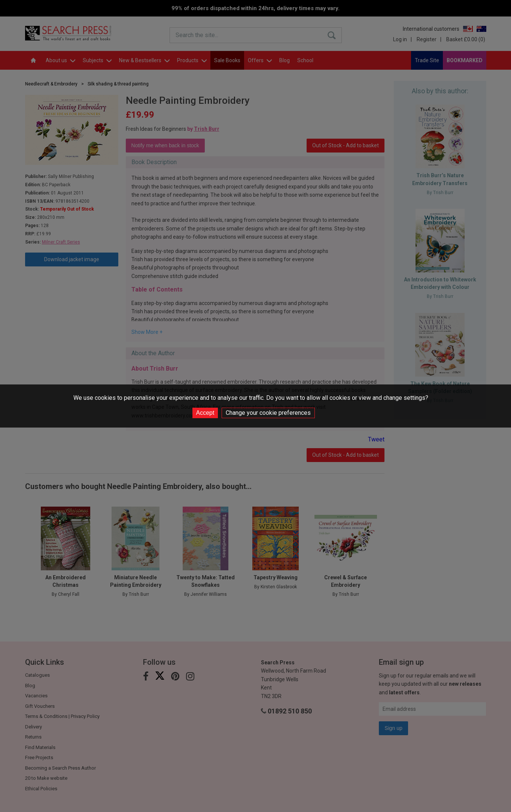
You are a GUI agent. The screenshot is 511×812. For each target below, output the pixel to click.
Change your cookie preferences (268, 413)
